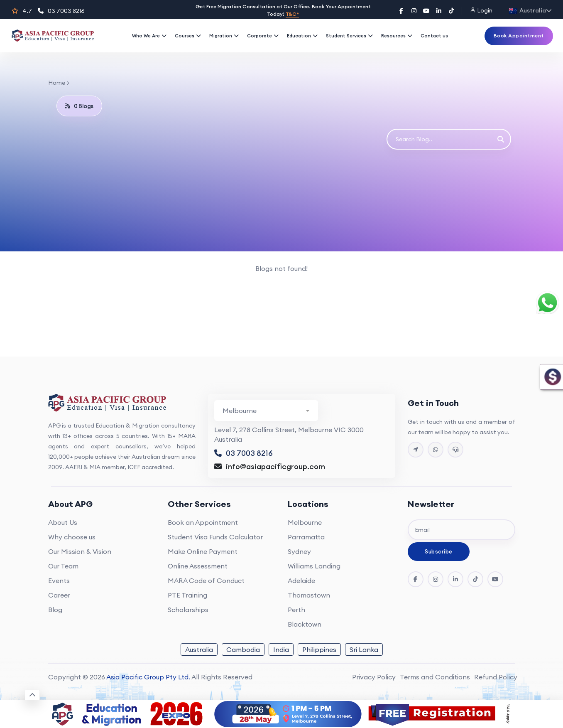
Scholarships (188, 610)
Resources (397, 36)
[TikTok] (451, 11)
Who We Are (149, 36)
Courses (188, 36)
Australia (199, 649)
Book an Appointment (203, 522)
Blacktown (305, 624)
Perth (296, 610)
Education (302, 36)
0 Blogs (79, 106)
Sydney (299, 551)
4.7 (22, 11)
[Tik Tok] (475, 579)
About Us (63, 522)
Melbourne (305, 522)
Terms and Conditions (435, 677)
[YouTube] (426, 11)
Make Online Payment (203, 551)
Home (57, 83)
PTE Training (187, 595)
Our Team (63, 566)
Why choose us (72, 537)
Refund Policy (496, 677)
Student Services (349, 36)
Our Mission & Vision (80, 551)
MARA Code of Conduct (206, 580)
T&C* (292, 14)
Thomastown (309, 595)
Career (59, 595)
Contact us (434, 36)
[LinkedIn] (439, 11)
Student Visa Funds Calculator (215, 537)
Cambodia (243, 649)
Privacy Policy (374, 677)
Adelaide (301, 580)
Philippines (319, 649)
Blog (55, 610)
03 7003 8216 (61, 11)
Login (481, 10)
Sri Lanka (364, 649)
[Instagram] (414, 11)
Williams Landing (314, 566)
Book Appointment (519, 36)
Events (59, 580)
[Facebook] (401, 11)
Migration (224, 36)
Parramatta (306, 537)
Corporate (263, 36)
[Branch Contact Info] (266, 411)
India (281, 649)
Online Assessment (198, 566)
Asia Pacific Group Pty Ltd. (148, 677)
